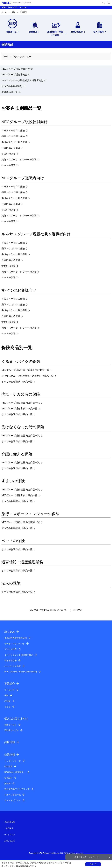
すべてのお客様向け (12, 86)
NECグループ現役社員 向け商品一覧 (21, 403)
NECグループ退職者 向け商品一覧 (19, 409)
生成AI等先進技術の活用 (16, 638)
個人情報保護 (22, 866)
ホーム (4, 12)
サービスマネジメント (15, 644)
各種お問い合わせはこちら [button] (86, 857)
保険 (13, 12)
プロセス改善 (10, 649)
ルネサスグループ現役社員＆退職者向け (22, 80)
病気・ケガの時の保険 (13, 136)
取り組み (10, 632)
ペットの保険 (8, 165)
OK (91, 864)
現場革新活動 (10, 660)
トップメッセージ (13, 761)
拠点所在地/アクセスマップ (17, 789)
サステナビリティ (13, 800)
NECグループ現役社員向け (16, 69)
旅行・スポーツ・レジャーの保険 (19, 160)
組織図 (7, 783)
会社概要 (8, 766)
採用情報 (10, 742)
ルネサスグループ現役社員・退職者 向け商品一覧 (27, 376)
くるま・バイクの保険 (13, 130)
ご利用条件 (9, 828)
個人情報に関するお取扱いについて (48, 610)
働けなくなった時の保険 (14, 142)
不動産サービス (12, 730)
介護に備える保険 (11, 148)
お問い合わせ (10, 841)
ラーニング (9, 690)
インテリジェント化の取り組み (19, 655)
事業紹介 (10, 684)
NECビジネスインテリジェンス (14, 7)
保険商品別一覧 (10, 92)
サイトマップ (10, 835)
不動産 (7, 701)
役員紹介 (8, 778)
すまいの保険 (8, 154)
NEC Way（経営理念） (15, 772)
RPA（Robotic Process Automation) (21, 672)
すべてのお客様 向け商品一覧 (17, 382)
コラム (7, 707)
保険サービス (10, 725)
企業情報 (10, 755)
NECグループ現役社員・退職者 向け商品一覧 (25, 370)
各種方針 (78, 610)
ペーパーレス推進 (13, 666)
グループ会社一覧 (13, 795)
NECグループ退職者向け (14, 75)
